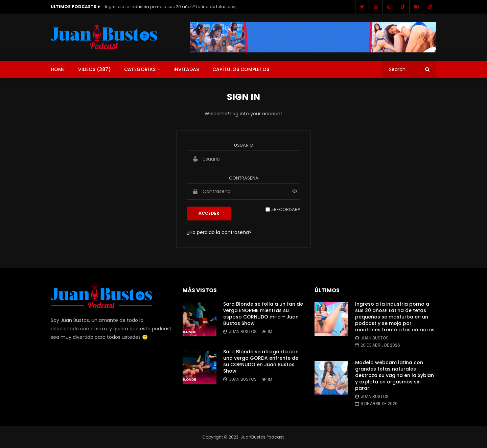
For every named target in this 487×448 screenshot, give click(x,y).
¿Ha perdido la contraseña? (219, 232)
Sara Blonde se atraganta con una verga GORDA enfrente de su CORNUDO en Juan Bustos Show (261, 361)
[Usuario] (243, 159)
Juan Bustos (243, 332)
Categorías (140, 69)
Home (58, 69)
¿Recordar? (286, 209)
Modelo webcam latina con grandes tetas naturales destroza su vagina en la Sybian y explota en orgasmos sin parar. (395, 375)
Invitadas (186, 69)
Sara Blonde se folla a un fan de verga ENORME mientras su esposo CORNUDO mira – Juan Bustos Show (263, 314)
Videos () (94, 69)
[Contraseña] (243, 191)
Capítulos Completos (241, 69)
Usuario (244, 145)
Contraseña (244, 178)
